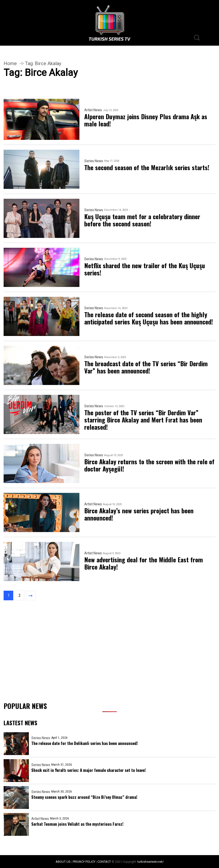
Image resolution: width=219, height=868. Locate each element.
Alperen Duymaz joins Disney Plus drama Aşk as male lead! (146, 120)
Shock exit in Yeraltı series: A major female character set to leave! (89, 770)
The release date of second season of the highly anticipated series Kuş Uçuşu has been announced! (149, 318)
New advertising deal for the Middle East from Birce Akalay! (144, 563)
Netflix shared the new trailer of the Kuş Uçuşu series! (145, 269)
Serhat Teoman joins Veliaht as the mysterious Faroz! (77, 824)
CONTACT (104, 862)
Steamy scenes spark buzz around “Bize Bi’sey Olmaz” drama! (84, 797)
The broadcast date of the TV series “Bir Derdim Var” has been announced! (146, 367)
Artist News (93, 110)
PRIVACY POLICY (84, 862)
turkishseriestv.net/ (151, 862)
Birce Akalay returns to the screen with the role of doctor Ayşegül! (149, 465)
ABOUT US (63, 862)
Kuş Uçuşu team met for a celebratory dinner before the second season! (142, 220)
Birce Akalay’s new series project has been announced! (139, 514)
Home (10, 63)
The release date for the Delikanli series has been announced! (85, 743)
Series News (94, 161)
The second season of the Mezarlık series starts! (147, 167)
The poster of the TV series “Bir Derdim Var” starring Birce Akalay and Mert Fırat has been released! (143, 420)
